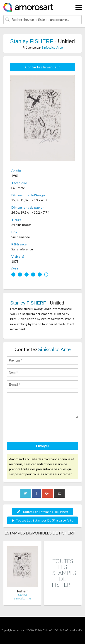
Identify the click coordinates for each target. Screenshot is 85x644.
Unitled (22, 595)
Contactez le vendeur (42, 67)
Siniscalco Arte (52, 47)
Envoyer (43, 446)
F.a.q (82, 630)
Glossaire (72, 630)
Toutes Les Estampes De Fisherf (42, 512)
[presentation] (41, 431)
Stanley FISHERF (32, 41)
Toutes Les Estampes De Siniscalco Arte (42, 520)
